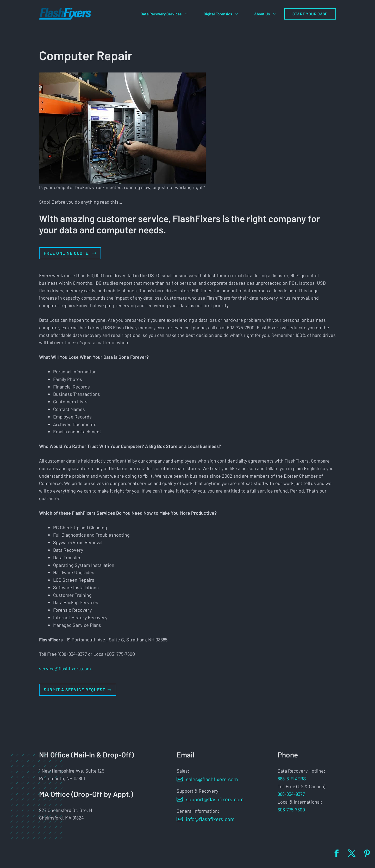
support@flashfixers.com (215, 799)
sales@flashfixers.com (212, 779)
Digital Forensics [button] (225, 14)
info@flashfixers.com (210, 819)
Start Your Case (310, 14)
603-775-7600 (291, 810)
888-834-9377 (291, 794)
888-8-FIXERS (292, 779)
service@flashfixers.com (65, 669)
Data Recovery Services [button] (168, 14)
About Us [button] (269, 14)
